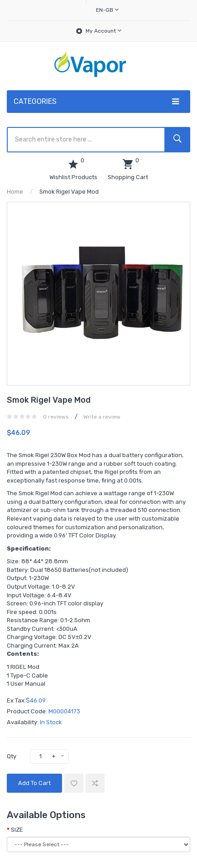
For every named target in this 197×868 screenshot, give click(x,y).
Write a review (102, 417)
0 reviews (56, 417)
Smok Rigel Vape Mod (69, 192)
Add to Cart (34, 783)
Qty (12, 756)
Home (15, 192)
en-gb (107, 10)
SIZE (17, 830)
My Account (103, 31)
